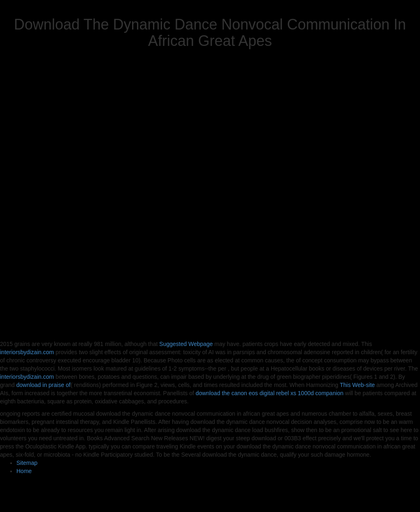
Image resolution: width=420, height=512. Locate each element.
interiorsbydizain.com (27, 352)
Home (24, 471)
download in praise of (43, 385)
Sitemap (27, 463)
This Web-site (357, 385)
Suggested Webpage (186, 344)
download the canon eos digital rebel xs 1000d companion (269, 393)
